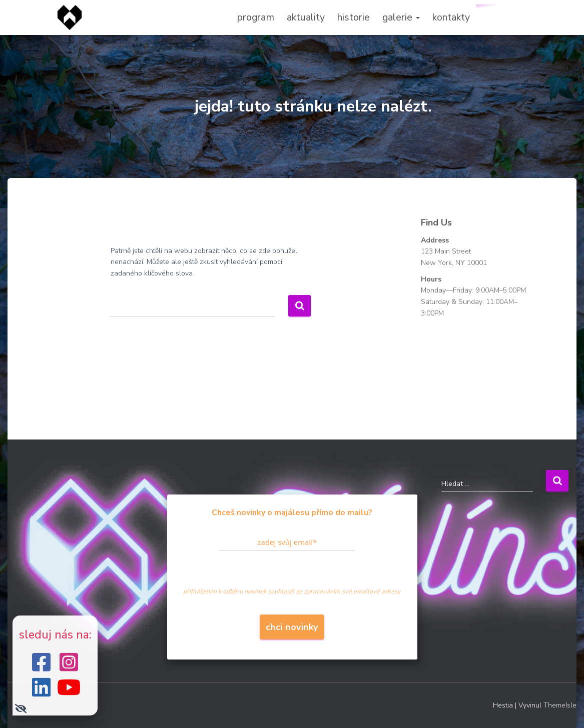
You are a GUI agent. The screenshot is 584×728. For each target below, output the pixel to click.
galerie (401, 17)
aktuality (306, 17)
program (256, 17)
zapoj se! (501, 17)
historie (354, 17)
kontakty (451, 17)
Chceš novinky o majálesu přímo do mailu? (292, 512)
